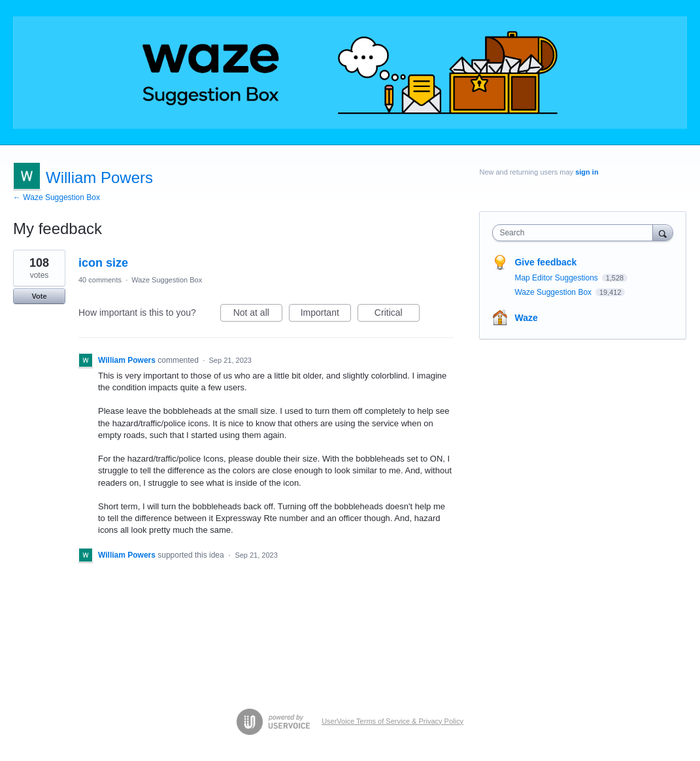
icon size (103, 263)
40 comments (100, 280)
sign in (587, 172)
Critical (397, 314)
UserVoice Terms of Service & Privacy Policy (392, 721)
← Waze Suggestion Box (57, 197)
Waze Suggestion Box (167, 280)
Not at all (258, 314)
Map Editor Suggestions (557, 278)
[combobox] (575, 233)
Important (326, 314)
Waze (526, 318)
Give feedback (545, 262)
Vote (39, 296)
